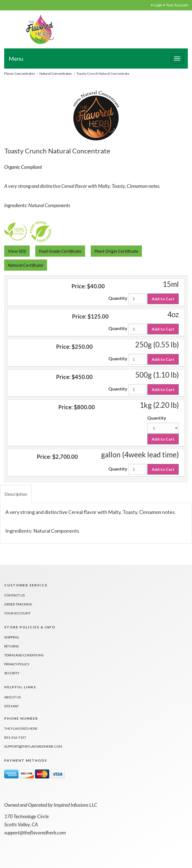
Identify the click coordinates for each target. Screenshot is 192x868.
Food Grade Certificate (60, 251)
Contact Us (14, 595)
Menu (16, 59)
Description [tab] (16, 494)
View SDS (17, 251)
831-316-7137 (15, 737)
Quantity (118, 298)
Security (12, 673)
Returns (11, 646)
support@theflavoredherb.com (33, 746)
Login (158, 5)
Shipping (12, 637)
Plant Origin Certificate (116, 251)
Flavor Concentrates (20, 73)
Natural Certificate (26, 265)
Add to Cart (163, 299)
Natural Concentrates (56, 73)
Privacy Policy (17, 664)
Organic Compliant (23, 167)
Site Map (11, 706)
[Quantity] (137, 299)
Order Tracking (18, 604)
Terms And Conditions (24, 655)
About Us (12, 697)
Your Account (177, 5)
